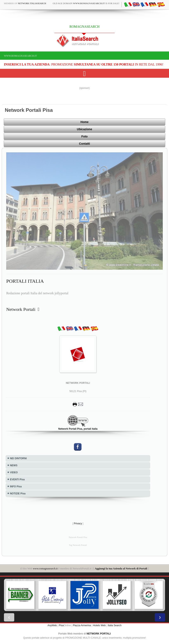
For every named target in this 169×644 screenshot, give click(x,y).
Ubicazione (84, 129)
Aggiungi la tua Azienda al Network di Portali (121, 568)
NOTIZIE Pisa (18, 494)
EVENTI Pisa (17, 479)
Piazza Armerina (82, 625)
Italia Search (115, 625)
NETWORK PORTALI (99, 634)
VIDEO (14, 472)
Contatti (85, 144)
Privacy (78, 524)
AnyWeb (52, 625)
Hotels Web (99, 625)
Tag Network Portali (78, 545)
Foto (84, 136)
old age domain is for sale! (86, 3)
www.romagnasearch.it (20, 56)
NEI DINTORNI (18, 458)
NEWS (14, 465)
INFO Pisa (16, 487)
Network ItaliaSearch (32, 3)
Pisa (61, 625)
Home (85, 122)
